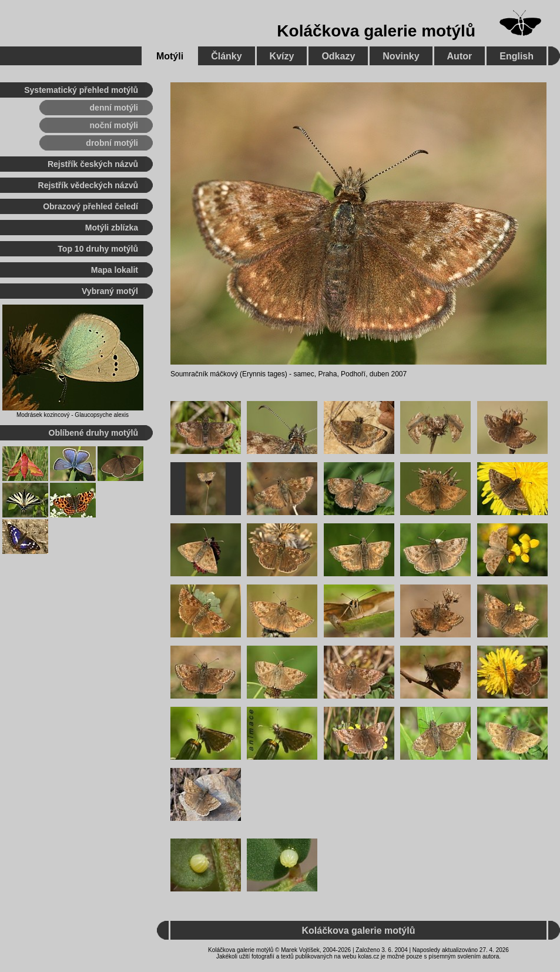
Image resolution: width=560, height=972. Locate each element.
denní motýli (114, 108)
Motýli (170, 56)
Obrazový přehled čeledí (90, 206)
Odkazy (338, 56)
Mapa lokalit (115, 270)
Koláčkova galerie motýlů (376, 31)
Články (226, 56)
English (517, 56)
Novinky (401, 56)
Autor (460, 56)
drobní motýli (112, 143)
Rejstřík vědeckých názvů (88, 185)
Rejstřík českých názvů (93, 164)
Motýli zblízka (112, 228)
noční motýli (114, 125)
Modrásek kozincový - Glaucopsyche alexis (73, 415)
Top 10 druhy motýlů (98, 249)
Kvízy (282, 56)
